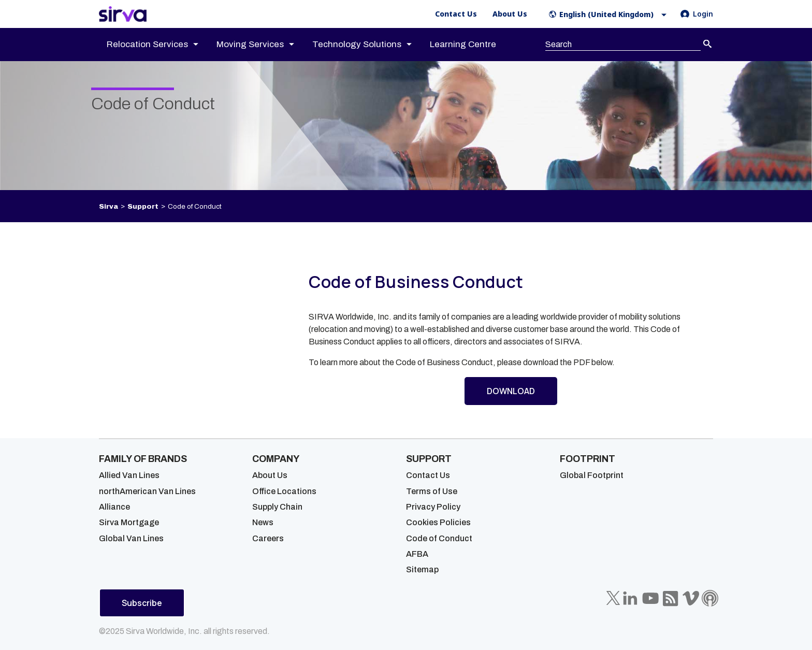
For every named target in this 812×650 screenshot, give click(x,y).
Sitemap (422, 569)
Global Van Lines (131, 538)
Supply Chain (277, 507)
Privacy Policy (433, 507)
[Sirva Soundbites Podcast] (710, 598)
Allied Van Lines (129, 475)
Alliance (114, 507)
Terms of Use (432, 491)
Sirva (108, 206)
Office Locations (284, 491)
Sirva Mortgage (129, 522)
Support (143, 206)
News (263, 522)
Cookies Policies (438, 522)
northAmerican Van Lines (147, 491)
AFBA (417, 554)
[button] (610, 14)
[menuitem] (162, 45)
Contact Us (428, 475)
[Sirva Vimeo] (691, 598)
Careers (268, 538)
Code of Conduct (439, 538)
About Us (270, 475)
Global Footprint (592, 475)
